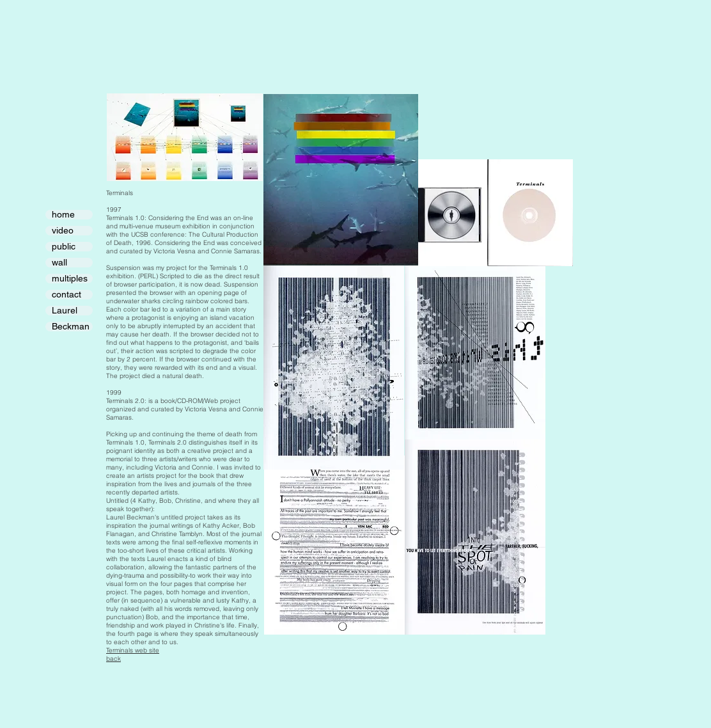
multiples (70, 279)
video (63, 231)
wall (59, 263)
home (63, 215)
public (64, 247)
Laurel (65, 311)
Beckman (71, 327)
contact (66, 295)
